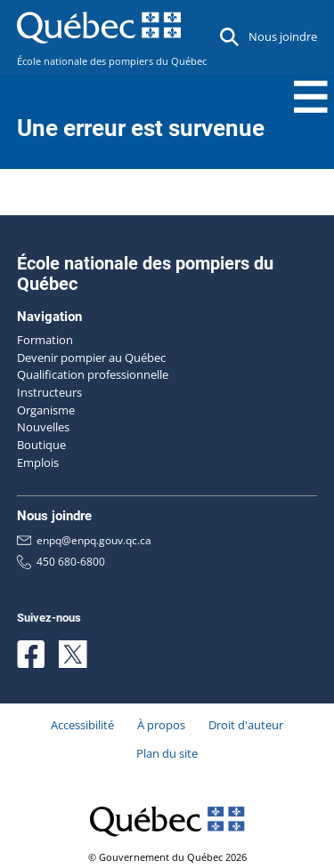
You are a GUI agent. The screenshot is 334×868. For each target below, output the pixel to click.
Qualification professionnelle (93, 374)
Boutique (41, 445)
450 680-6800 (61, 562)
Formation (45, 340)
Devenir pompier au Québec (91, 358)
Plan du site (167, 753)
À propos (161, 725)
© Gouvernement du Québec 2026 (167, 857)
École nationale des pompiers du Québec (112, 61)
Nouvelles (43, 427)
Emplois (38, 462)
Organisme (46, 410)
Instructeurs (49, 392)
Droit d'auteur (246, 725)
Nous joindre (283, 36)
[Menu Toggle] (311, 97)
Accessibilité (82, 725)
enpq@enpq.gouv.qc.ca (84, 541)
